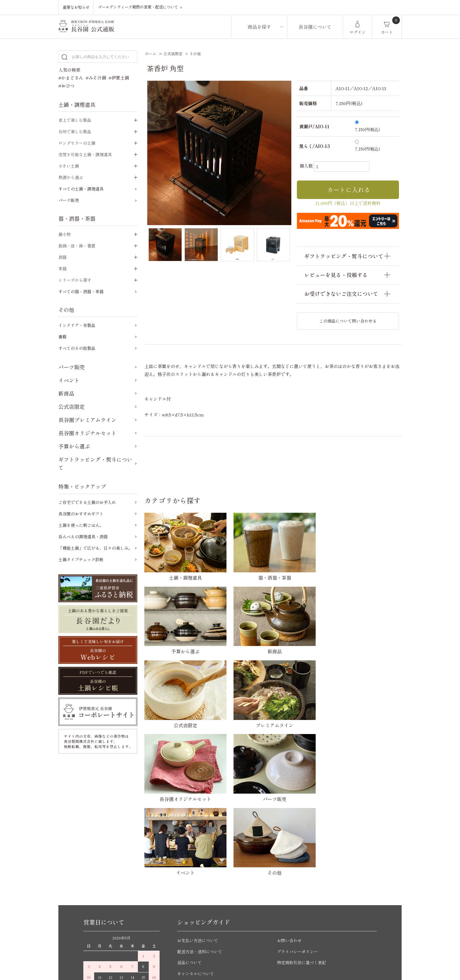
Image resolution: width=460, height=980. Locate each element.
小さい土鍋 (69, 166)
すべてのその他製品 (77, 348)
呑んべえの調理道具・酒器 (83, 537)
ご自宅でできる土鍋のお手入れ (87, 502)
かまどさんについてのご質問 (206, 877)
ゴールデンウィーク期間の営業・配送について (141, 7)
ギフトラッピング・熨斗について (95, 463)
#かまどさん (71, 78)
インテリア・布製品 (77, 325)
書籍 (62, 337)
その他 (195, 54)
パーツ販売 (69, 200)
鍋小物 (65, 234)
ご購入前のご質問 (195, 865)
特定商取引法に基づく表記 (303, 811)
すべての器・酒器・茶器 (81, 291)
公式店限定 (173, 54)
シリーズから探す (75, 280)
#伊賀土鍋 (119, 78)
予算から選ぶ (74, 446)
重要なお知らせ (76, 7)
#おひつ (66, 86)
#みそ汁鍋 (96, 78)
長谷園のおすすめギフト (81, 514)
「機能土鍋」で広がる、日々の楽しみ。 (95, 548)
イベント (69, 380)
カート (387, 32)
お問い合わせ (290, 789)
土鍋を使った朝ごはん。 (81, 525)
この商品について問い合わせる (348, 321)
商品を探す (259, 27)
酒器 (62, 257)
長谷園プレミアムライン (87, 420)
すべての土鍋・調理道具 (81, 189)
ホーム (151, 54)
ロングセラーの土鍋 (77, 143)
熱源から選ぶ (71, 177)
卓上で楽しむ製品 (75, 120)
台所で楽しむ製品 (75, 131)
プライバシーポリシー (299, 800)
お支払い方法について (199, 789)
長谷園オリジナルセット (87, 433)
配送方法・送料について (201, 800)
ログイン (358, 32)
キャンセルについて (197, 822)
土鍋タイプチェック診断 (81, 559)
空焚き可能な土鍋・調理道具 (85, 154)
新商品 (66, 393)
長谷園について (315, 27)
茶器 (62, 269)
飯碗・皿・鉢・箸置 (77, 246)
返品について (190, 811)
